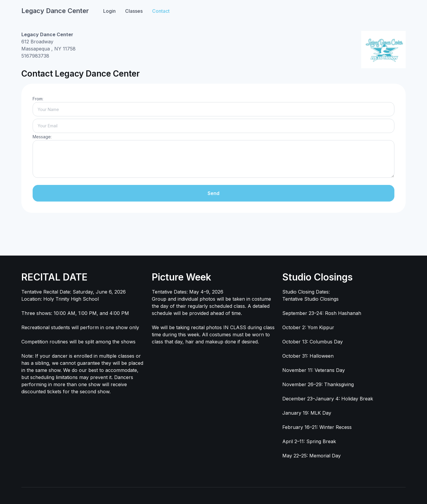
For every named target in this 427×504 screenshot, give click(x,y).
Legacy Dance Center (55, 11)
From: (38, 99)
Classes (134, 11)
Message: (42, 137)
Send (213, 193)
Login (109, 11)
